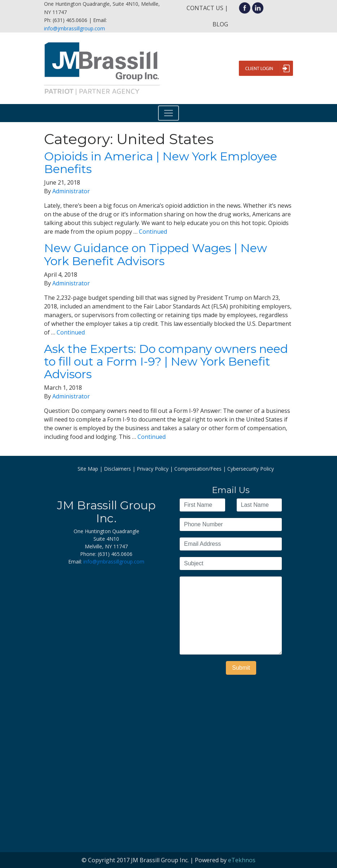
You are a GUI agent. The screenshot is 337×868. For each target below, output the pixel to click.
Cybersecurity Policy (251, 469)
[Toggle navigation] (168, 113)
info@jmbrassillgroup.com (75, 28)
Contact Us (205, 8)
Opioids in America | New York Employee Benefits (161, 163)
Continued (153, 232)
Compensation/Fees (198, 469)
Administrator (71, 191)
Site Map (88, 469)
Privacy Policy (153, 469)
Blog (220, 24)
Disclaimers (117, 469)
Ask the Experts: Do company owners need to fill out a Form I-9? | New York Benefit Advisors (166, 361)
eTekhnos (242, 860)
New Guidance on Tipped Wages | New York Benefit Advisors (156, 254)
